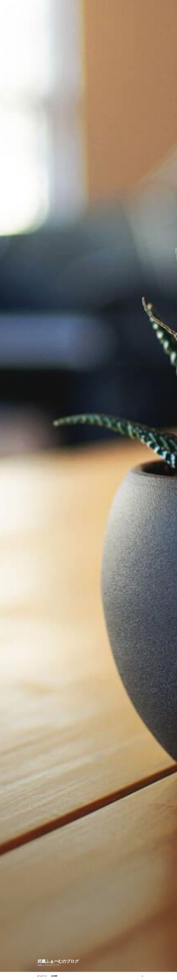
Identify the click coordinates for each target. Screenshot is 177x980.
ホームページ (42, 976)
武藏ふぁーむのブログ (58, 961)
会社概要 (54, 976)
